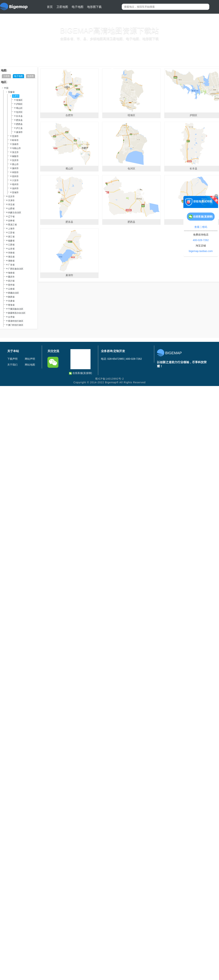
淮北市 (15, 152)
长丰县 (19, 116)
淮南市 (15, 144)
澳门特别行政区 (16, 325)
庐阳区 (19, 104)
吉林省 (11, 221)
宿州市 (15, 176)
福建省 (11, 241)
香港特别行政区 (16, 321)
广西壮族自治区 (16, 269)
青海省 (11, 305)
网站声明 (30, 359)
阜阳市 (15, 172)
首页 (50, 7)
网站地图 (30, 365)
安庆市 (15, 160)
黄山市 (15, 164)
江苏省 (11, 233)
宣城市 (15, 192)
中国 (6, 88)
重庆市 (11, 277)
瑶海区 (19, 100)
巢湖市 (19, 132)
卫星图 (6, 76)
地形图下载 (94, 7)
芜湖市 (15, 136)
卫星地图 (62, 7)
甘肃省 (11, 301)
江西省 (11, 245)
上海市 (11, 229)
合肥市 (16, 96)
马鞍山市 (16, 148)
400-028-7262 (201, 240)
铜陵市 (15, 156)
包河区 (19, 112)
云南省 (11, 289)
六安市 (15, 180)
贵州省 (11, 285)
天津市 (11, 200)
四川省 (11, 281)
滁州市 (15, 168)
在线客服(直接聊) (80, 373)
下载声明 (12, 359)
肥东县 (19, 120)
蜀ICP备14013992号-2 (109, 379)
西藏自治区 (14, 293)
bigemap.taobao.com (201, 251)
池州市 (15, 188)
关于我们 (12, 365)
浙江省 (11, 237)
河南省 (11, 253)
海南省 (11, 273)
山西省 (11, 209)
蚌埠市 (15, 140)
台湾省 (11, 317)
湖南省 (11, 261)
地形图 (30, 76)
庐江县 (19, 128)
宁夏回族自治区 (16, 309)
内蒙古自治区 (15, 213)
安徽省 (11, 92)
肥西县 (19, 124)
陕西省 (11, 297)
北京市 (11, 196)
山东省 (11, 249)
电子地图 (78, 7)
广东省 (11, 265)
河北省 (11, 205)
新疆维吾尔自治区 (17, 313)
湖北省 (11, 257)
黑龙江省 (12, 225)
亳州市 (15, 184)
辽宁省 (11, 217)
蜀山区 (19, 108)
